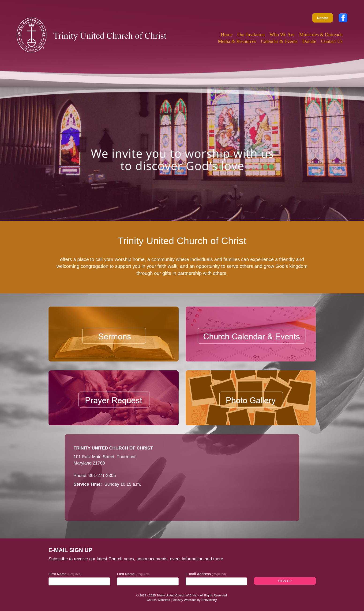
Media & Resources (237, 41)
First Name (65, 574)
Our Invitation (251, 35)
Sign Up (285, 581)
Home (227, 35)
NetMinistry (209, 600)
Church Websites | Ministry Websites (172, 600)
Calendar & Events (279, 41)
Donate (323, 18)
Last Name (133, 574)
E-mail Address (206, 574)
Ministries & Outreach (321, 35)
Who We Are (282, 35)
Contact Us (332, 41)
